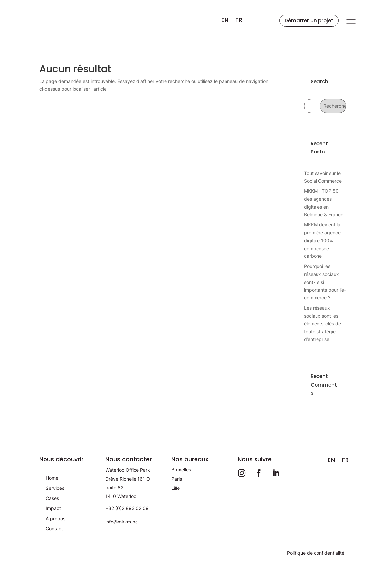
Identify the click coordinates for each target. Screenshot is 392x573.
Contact (54, 529)
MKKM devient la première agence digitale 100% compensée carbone (322, 240)
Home (52, 478)
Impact (53, 508)
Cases (52, 498)
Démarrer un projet (309, 21)
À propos (56, 518)
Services (55, 488)
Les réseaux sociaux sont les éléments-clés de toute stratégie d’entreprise (322, 323)
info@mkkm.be (122, 522)
